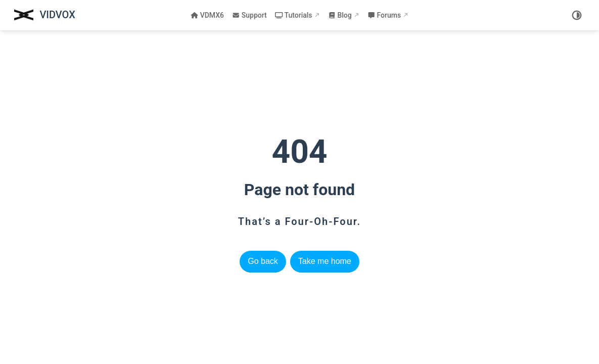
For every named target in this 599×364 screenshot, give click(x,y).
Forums (384, 15)
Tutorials (294, 15)
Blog (340, 15)
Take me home (325, 261)
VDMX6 (207, 15)
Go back (263, 261)
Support (249, 15)
